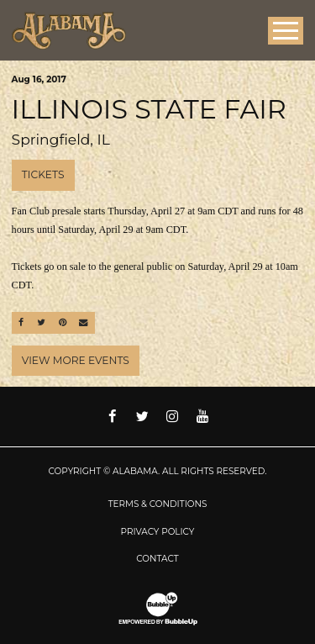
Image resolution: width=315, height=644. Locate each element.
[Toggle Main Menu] (286, 31)
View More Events (76, 360)
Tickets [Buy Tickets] (43, 174)
